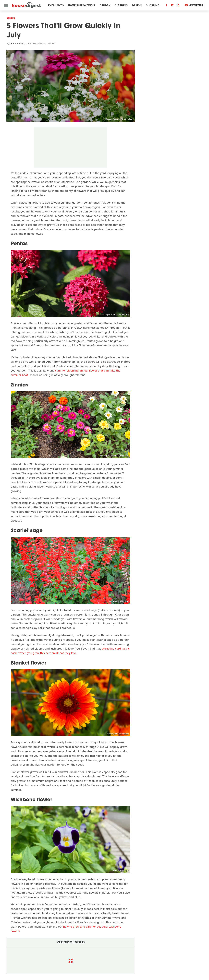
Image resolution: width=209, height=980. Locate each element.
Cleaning (121, 5)
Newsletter (194, 5)
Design (137, 5)
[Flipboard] (172, 6)
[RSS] (178, 6)
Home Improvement (82, 5)
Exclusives (56, 5)
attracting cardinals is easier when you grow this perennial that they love (70, 651)
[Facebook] (166, 6)
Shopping (153, 5)
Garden (105, 5)
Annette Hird (16, 44)
